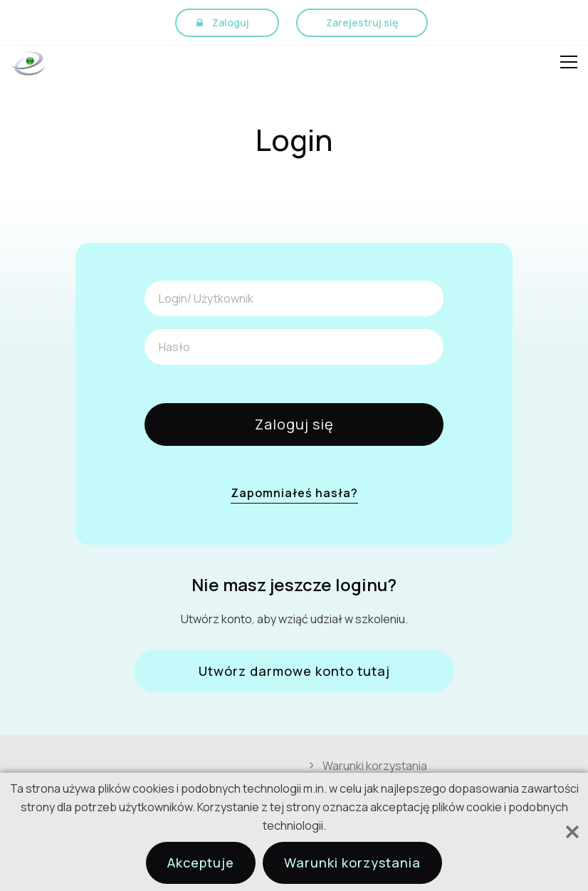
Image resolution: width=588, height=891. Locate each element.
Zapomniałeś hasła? (294, 493)
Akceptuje (201, 863)
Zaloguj (231, 22)
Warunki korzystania (375, 766)
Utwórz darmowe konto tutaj (294, 671)
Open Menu (569, 64)
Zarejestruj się (362, 22)
